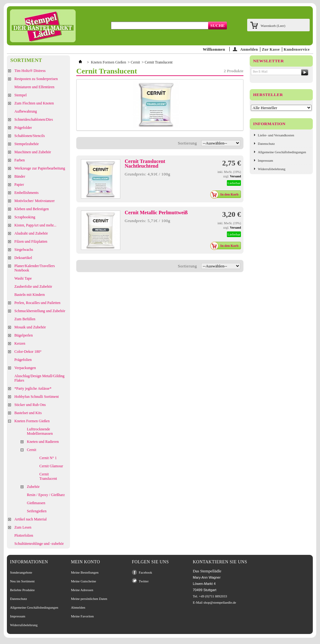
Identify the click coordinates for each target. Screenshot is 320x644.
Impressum (265, 160)
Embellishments (26, 193)
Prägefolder (23, 128)
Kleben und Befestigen (32, 209)
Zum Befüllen (25, 319)
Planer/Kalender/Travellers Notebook (35, 268)
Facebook (145, 572)
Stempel (20, 95)
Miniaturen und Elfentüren (34, 87)
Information (269, 124)
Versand (235, 176)
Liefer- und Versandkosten (276, 135)
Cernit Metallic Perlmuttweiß (156, 213)
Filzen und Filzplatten (31, 241)
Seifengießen (37, 511)
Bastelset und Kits (28, 413)
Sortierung (187, 143)
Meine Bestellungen (85, 572)
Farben (20, 160)
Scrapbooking (25, 217)
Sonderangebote (21, 572)
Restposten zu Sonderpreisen (36, 79)
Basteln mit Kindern (30, 295)
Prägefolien (23, 360)
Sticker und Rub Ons (30, 405)
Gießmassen (36, 503)
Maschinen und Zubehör (33, 152)
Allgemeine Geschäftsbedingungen (282, 152)
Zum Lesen (23, 527)
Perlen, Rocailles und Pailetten (37, 303)
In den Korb (226, 194)
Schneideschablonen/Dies (34, 119)
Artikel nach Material (30, 519)
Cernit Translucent (48, 476)
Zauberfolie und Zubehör (33, 287)
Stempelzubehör (27, 144)
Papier (19, 185)
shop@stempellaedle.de (220, 602)
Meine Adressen (82, 590)
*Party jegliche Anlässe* (33, 388)
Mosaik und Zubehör (30, 327)
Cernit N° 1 (48, 458)
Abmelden (78, 607)
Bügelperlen (24, 335)
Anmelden (249, 49)
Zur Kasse (271, 49)
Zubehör (33, 487)
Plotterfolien (24, 535)
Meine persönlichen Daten (89, 599)
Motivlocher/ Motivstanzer (35, 201)
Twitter (144, 581)
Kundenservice (297, 49)
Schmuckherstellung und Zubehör (40, 311)
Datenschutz (266, 144)
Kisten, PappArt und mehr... (35, 225)
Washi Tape (23, 278)
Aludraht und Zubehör (31, 233)
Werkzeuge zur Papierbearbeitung (40, 168)
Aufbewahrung (26, 111)
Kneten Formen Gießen (32, 421)
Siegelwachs (24, 250)
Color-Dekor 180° (28, 352)
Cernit (32, 450)
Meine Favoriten (82, 616)
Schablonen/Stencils (30, 136)
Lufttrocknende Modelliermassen (40, 431)
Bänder (20, 176)
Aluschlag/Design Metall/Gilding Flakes (39, 378)
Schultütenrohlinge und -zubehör (39, 544)
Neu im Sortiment (22, 581)
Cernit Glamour (51, 466)
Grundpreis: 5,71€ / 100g (147, 221)
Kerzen (20, 343)
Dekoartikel (23, 258)
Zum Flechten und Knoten (34, 103)
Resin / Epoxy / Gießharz (46, 495)
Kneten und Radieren (43, 442)
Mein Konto (85, 562)
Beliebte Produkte (22, 590)
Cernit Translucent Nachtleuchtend (145, 164)
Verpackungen (25, 368)
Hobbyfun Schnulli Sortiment (37, 397)
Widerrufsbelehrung (272, 169)
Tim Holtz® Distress (30, 71)
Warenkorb (273, 26)
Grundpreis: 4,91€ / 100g (147, 174)
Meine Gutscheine (83, 581)
